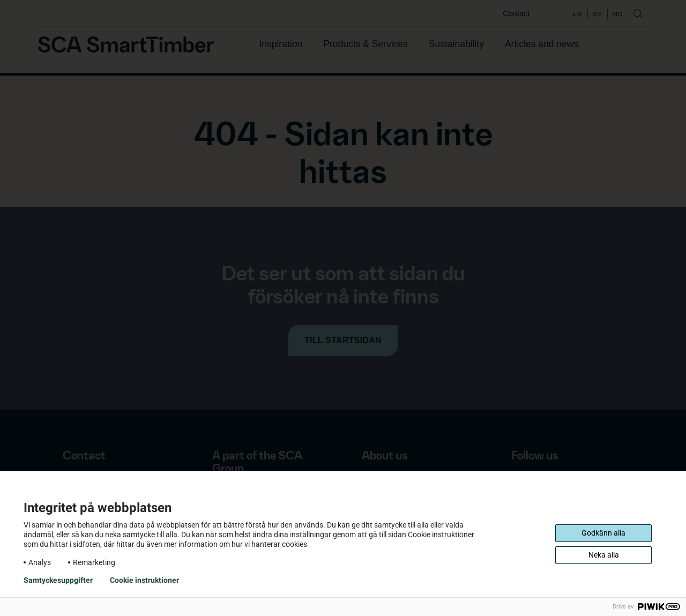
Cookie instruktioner (144, 580)
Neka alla (604, 555)
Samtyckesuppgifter (58, 580)
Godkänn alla (603, 533)
